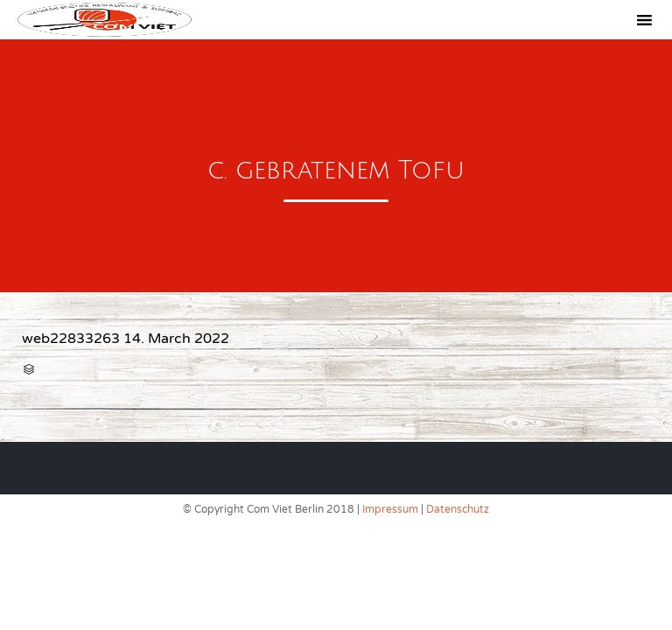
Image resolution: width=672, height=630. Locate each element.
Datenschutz (458, 509)
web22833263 (71, 339)
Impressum (390, 509)
